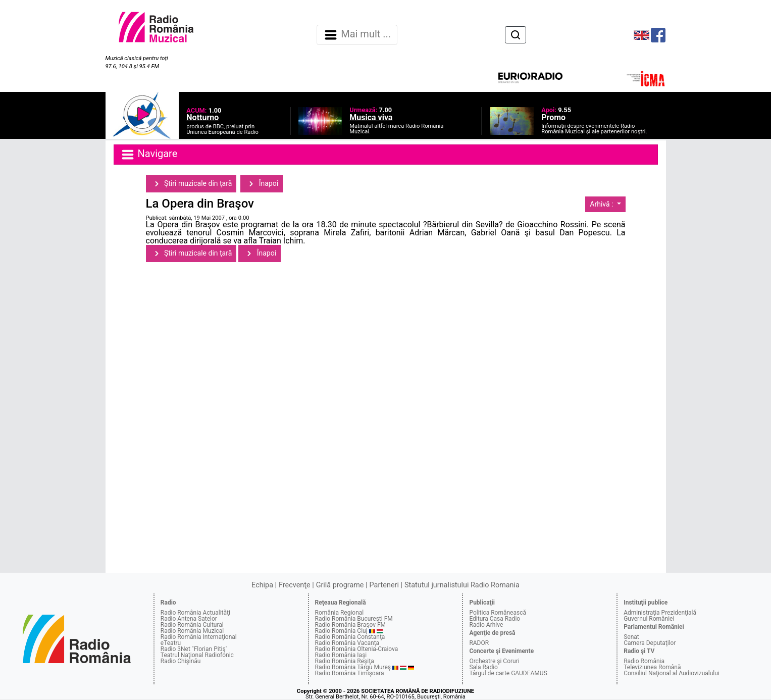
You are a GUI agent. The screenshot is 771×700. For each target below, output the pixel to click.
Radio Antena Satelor (189, 619)
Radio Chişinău (181, 661)
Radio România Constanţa (350, 637)
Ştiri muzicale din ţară (191, 184)
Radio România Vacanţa (347, 643)
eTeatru (171, 643)
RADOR (479, 643)
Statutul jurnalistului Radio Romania (462, 585)
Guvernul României (649, 619)
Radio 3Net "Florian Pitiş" (194, 649)
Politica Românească (498, 613)
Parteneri (384, 585)
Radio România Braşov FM (350, 625)
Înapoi (262, 184)
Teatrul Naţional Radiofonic (197, 655)
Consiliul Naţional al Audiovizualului (672, 673)
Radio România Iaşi (341, 655)
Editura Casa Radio (495, 619)
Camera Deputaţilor (650, 643)
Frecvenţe (294, 585)
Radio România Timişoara (350, 673)
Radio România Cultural (192, 625)
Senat (631, 637)
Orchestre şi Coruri (494, 661)
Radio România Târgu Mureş (353, 667)
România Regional (340, 613)
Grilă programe (340, 585)
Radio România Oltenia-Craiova (357, 649)
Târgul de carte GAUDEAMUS (508, 673)
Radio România (644, 661)
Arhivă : (602, 204)
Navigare (149, 155)
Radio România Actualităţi (195, 613)
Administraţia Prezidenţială (660, 613)
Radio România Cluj (341, 631)
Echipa (262, 585)
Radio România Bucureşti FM (354, 619)
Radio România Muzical (192, 631)
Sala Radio (483, 667)
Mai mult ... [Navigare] (357, 35)
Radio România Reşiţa (345, 661)
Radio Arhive (486, 625)
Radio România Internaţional (199, 637)
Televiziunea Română (652, 667)
